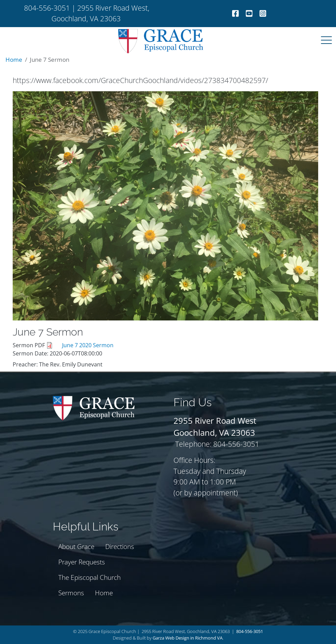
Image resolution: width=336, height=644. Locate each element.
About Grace (76, 546)
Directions (120, 546)
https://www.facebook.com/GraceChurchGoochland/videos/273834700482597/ (140, 80)
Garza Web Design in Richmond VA (188, 638)
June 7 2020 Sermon (88, 345)
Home (14, 60)
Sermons (71, 593)
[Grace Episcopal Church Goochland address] (215, 421)
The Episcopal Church (89, 577)
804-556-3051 (250, 631)
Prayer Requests (82, 562)
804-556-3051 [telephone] (47, 8)
